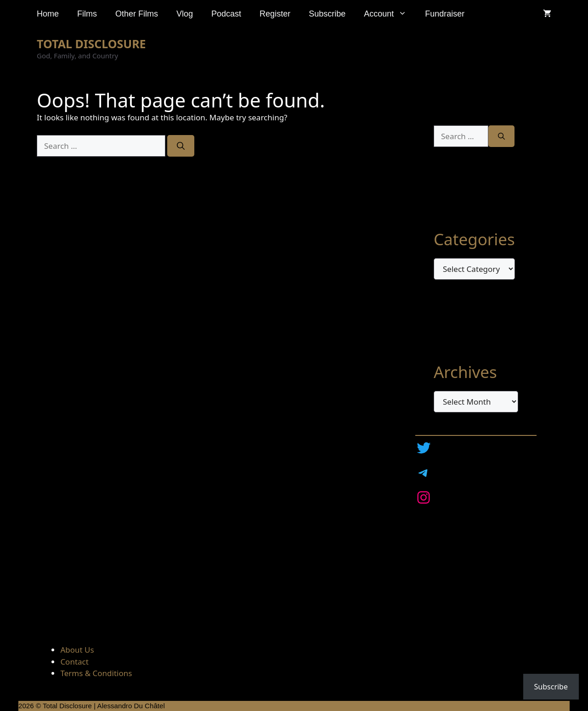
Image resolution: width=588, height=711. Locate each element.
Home (48, 14)
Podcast (226, 14)
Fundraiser (445, 14)
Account (390, 14)
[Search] (181, 146)
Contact (74, 662)
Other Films (137, 14)
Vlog (185, 14)
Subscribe (327, 14)
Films (87, 14)
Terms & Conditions (96, 673)
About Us (77, 650)
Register (275, 14)
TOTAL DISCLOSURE (91, 44)
